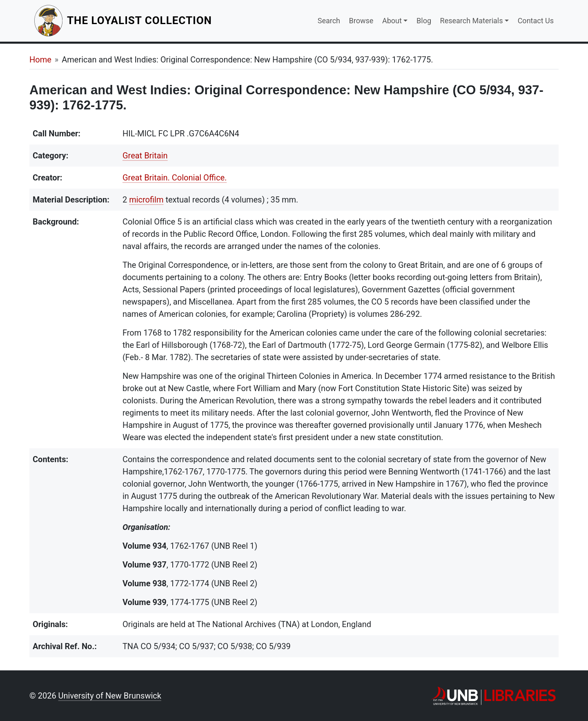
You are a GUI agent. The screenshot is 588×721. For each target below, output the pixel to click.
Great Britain (145, 156)
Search (329, 21)
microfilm (146, 200)
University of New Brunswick (110, 696)
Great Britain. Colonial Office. (175, 178)
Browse (361, 21)
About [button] (392, 21)
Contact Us (536, 21)
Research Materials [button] (472, 21)
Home (40, 60)
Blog (424, 21)
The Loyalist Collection (140, 20)
